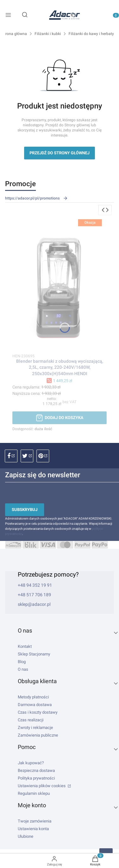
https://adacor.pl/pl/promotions (36, 198)
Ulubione (26, 836)
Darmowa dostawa (35, 705)
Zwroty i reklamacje (35, 728)
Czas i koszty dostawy (38, 712)
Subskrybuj (25, 510)
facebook (11, 456)
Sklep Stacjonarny (34, 654)
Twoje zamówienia (35, 821)
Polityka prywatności (36, 778)
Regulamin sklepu (34, 793)
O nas (23, 669)
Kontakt (25, 646)
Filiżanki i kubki (48, 34)
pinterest (43, 456)
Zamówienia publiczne (38, 735)
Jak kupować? (31, 763)
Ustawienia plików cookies (42, 786)
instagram (27, 456)
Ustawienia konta (33, 829)
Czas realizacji (31, 720)
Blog (22, 662)
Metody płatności (33, 697)
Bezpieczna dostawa (36, 770)
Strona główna (14, 34)
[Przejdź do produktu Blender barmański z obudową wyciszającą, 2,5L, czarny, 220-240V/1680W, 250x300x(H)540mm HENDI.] (60, 282)
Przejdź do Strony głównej (60, 153)
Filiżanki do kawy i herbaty (91, 34)
